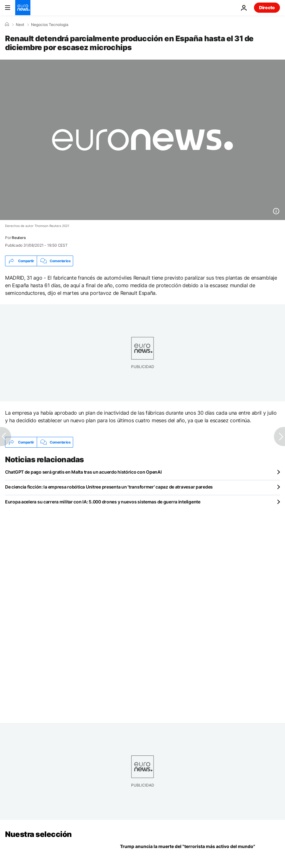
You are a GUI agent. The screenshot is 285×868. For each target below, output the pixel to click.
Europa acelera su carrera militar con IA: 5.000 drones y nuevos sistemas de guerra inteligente (103, 502)
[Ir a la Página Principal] (23, 8)
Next (20, 25)
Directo (267, 7)
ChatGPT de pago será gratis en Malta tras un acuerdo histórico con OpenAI (83, 472)
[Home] (7, 24)
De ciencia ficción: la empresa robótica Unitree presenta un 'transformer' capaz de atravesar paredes (109, 487)
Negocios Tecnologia (50, 25)
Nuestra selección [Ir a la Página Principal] (38, 834)
